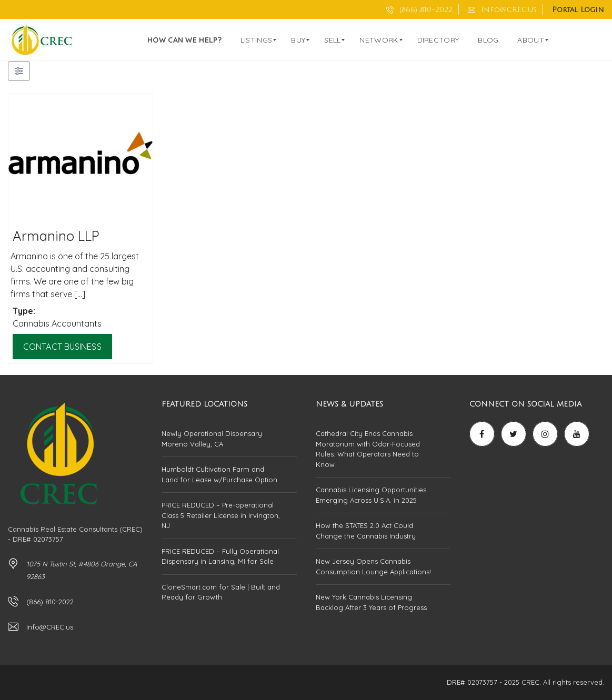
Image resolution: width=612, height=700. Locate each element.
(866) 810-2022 (419, 10)
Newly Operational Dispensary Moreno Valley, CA (212, 439)
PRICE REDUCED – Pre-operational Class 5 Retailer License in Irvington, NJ (221, 515)
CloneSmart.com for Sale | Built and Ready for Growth (221, 592)
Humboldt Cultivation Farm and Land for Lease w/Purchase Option (219, 474)
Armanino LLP (56, 236)
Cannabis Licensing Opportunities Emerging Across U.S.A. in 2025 (371, 495)
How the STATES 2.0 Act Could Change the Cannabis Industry (366, 531)
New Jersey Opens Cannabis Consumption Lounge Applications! (373, 566)
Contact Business (62, 347)
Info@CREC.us (502, 10)
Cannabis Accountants (57, 323)
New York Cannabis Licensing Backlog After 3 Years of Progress (371, 602)
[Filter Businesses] (19, 71)
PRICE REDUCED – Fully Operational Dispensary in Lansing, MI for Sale (220, 556)
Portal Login (578, 10)
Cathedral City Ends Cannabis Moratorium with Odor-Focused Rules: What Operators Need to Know (368, 449)
